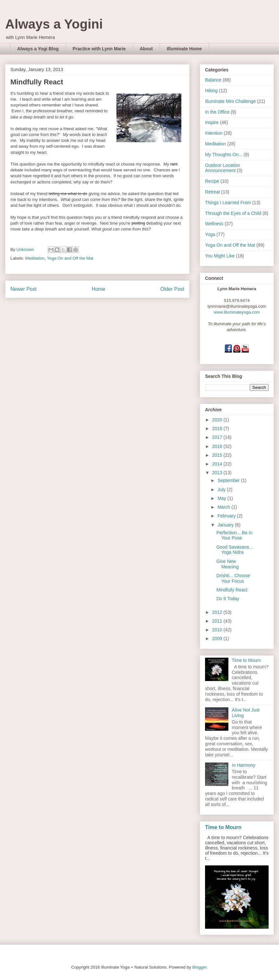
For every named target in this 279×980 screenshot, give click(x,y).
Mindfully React (232, 590)
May (222, 498)
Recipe (212, 181)
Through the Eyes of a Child (233, 213)
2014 (218, 464)
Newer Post (24, 289)
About (146, 49)
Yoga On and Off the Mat (70, 258)
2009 (218, 639)
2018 (218, 428)
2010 (218, 630)
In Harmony (244, 765)
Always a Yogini (54, 24)
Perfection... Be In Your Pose (234, 535)
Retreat (212, 192)
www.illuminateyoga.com (237, 312)
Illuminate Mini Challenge (230, 101)
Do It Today (228, 599)
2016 (218, 446)
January (226, 525)
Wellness (214, 224)
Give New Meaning (228, 564)
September (229, 480)
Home (99, 289)
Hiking (211, 91)
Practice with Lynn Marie (99, 49)
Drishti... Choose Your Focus (233, 578)
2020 (218, 420)
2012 (218, 612)
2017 (218, 437)
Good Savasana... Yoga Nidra (235, 550)
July (222, 490)
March (224, 507)
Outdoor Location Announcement (222, 168)
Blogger (200, 967)
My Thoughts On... (224, 155)
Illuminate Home (184, 49)
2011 (218, 621)
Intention (214, 133)
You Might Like (220, 256)
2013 (218, 473)
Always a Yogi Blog (38, 49)
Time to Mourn (247, 660)
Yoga (210, 234)
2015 (218, 455)
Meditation (35, 258)
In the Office (217, 112)
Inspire (212, 122)
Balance (213, 80)
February (227, 516)
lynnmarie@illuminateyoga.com (237, 306)
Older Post (172, 289)
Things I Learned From (228, 203)
